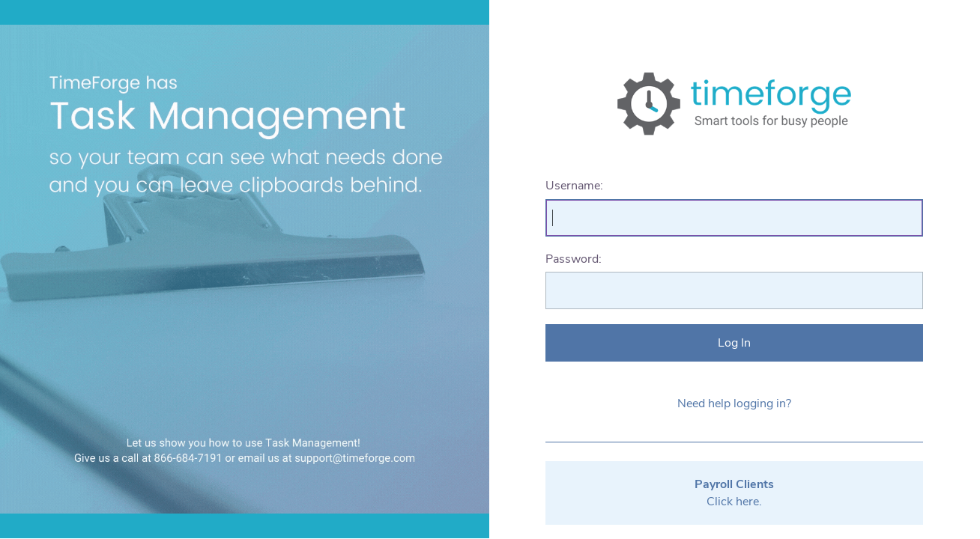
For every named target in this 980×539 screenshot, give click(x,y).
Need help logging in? (734, 404)
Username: (574, 186)
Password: (574, 259)
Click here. (734, 493)
